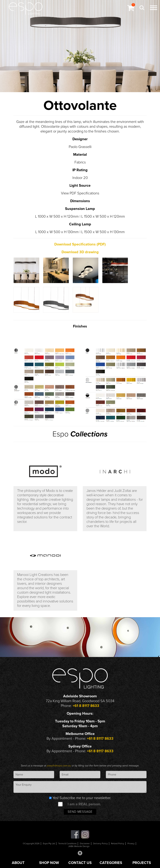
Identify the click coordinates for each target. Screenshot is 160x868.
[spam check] (60, 804)
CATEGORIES (111, 863)
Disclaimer (85, 844)
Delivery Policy (101, 844)
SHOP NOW (49, 863)
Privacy (131, 844)
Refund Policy (118, 844)
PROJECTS (142, 863)
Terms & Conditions (67, 844)
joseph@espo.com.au (59, 766)
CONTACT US (80, 863)
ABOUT (18, 863)
